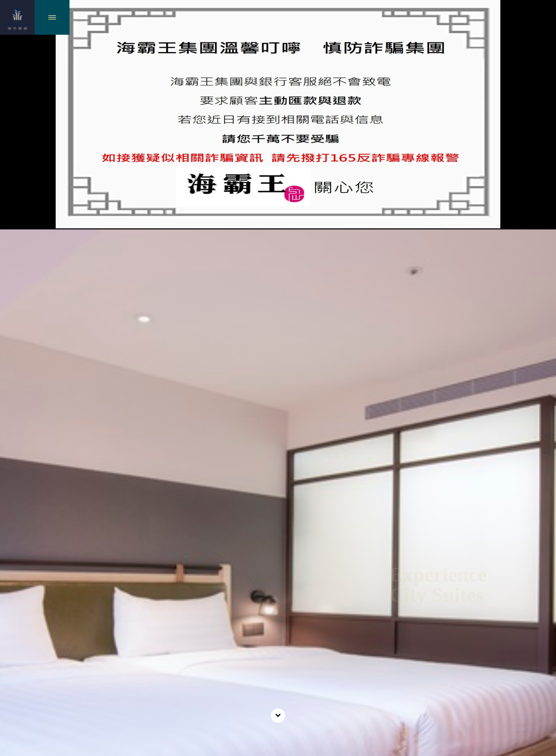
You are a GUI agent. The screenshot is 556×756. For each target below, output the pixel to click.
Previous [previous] (14, 583)
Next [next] (542, 583)
